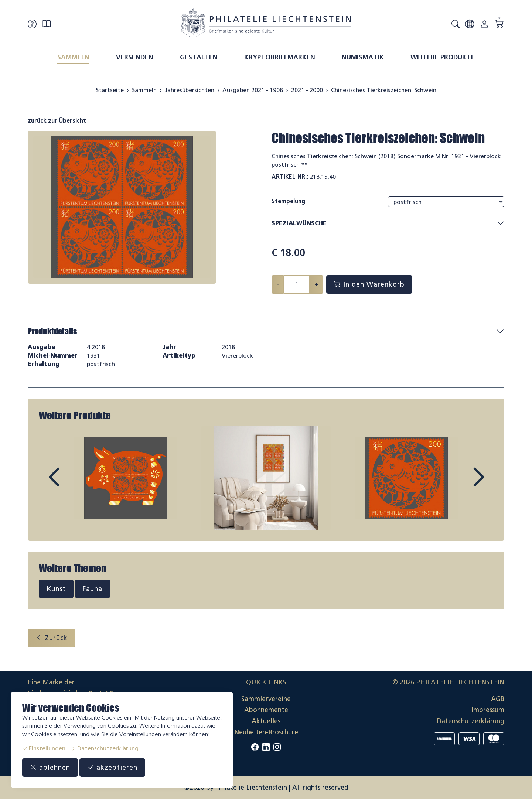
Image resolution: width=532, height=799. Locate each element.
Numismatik (363, 57)
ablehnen (50, 768)
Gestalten (199, 57)
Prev (71, 484)
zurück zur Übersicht (57, 121)
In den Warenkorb (369, 284)
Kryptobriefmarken (280, 57)
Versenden (135, 57)
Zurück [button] (52, 638)
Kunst (56, 589)
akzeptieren (112, 768)
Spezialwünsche (388, 224)
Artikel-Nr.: (290, 177)
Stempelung (288, 201)
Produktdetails (52, 331)
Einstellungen (44, 748)
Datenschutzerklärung (105, 748)
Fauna (93, 589)
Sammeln (73, 57)
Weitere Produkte (443, 57)
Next (461, 484)
